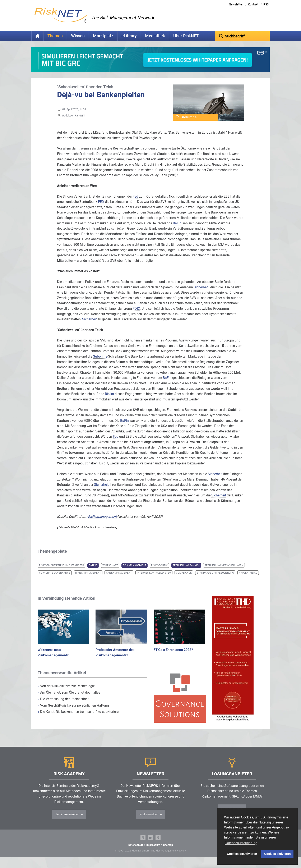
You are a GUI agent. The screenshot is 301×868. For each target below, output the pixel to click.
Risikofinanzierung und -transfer (61, 572)
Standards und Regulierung (215, 579)
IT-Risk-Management (88, 579)
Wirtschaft (110, 572)
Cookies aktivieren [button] (277, 854)
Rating (93, 572)
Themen (55, 36)
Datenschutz (136, 851)
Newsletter (236, 4)
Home (37, 36)
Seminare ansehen (68, 821)
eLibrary (129, 36)
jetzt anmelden (149, 821)
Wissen (78, 36)
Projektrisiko (248, 579)
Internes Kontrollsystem (154, 579)
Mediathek (155, 36)
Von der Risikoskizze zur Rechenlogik (66, 692)
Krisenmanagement (119, 579)
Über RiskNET (186, 36)
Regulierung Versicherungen (224, 572)
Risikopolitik (159, 572)
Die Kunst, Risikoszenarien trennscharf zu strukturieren (79, 718)
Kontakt (253, 4)
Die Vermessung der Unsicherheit (63, 705)
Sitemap (168, 851)
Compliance (184, 579)
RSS (266, 4)
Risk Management (135, 572)
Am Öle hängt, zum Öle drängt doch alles (69, 699)
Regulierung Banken (186, 572)
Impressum (153, 851)
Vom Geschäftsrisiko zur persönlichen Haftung (73, 712)
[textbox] (242, 36)
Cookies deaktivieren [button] (242, 854)
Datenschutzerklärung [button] (241, 843)
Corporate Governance (55, 579)
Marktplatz (103, 36)
